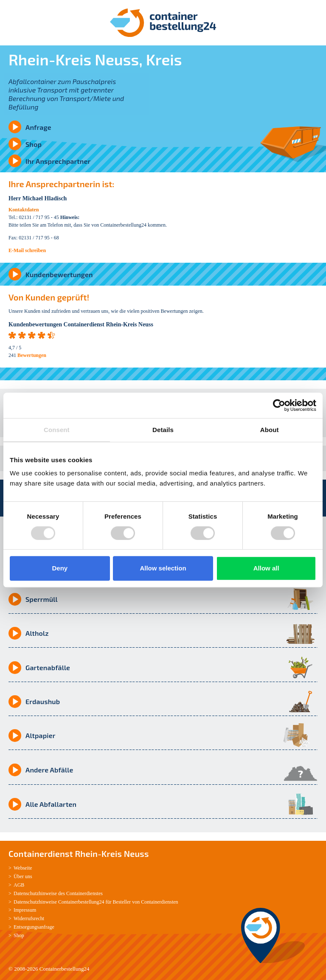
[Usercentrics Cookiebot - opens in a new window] (279, 405)
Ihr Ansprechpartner (58, 161)
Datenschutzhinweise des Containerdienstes (58, 893)
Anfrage (38, 127)
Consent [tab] (57, 430)
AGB (19, 885)
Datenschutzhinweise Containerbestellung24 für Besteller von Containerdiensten (96, 902)
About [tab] (270, 430)
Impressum (25, 910)
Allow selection (163, 568)
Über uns (23, 876)
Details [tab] (163, 430)
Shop (34, 144)
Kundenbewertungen (59, 274)
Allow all (266, 568)
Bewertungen (32, 355)
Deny (60, 568)
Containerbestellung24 (65, 969)
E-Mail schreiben (27, 250)
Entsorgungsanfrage (34, 927)
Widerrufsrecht (29, 918)
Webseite (23, 868)
